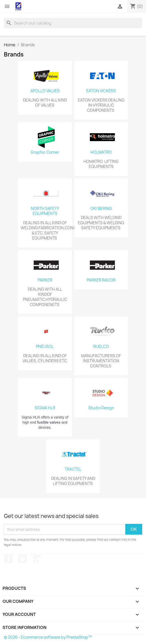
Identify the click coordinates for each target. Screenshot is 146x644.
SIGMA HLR (45, 408)
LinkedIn (36, 559)
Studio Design (101, 408)
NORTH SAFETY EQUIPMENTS (45, 211)
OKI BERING (101, 209)
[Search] (73, 23)
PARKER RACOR (101, 280)
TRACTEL (73, 469)
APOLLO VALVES (45, 91)
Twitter (22, 559)
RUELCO (101, 347)
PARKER (45, 280)
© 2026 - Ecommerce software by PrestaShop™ (48, 637)
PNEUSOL (45, 347)
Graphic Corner (45, 152)
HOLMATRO (101, 152)
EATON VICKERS (101, 91)
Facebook (8, 559)
